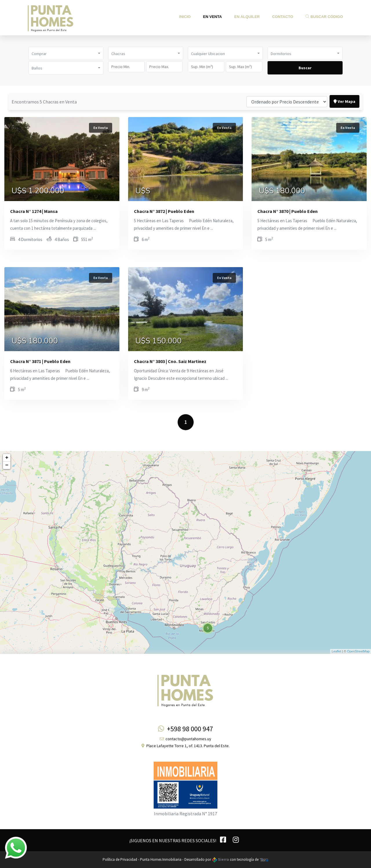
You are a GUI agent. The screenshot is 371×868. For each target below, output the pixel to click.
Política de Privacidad (120, 859)
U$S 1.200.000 (38, 191)
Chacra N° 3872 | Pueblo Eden (164, 211)
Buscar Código (324, 17)
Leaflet (336, 651)
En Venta (213, 17)
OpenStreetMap (358, 651)
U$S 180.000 (282, 191)
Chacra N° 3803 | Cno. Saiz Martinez (170, 361)
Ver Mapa (344, 101)
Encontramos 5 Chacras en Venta (44, 102)
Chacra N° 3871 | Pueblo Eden (40, 361)
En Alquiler (247, 17)
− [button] (7, 465)
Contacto (283, 17)
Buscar (305, 68)
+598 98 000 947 (185, 729)
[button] (66, 53)
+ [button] (7, 458)
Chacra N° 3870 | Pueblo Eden (288, 211)
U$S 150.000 (159, 341)
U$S (143, 191)
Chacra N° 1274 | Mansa (34, 211)
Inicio (185, 17)
